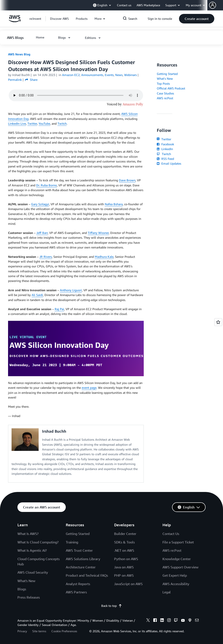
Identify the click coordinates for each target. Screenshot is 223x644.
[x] (148, 621)
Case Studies (165, 93)
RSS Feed (165, 159)
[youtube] (183, 621)
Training (72, 542)
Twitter (32, 123)
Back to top (112, 606)
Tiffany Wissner (98, 233)
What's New (165, 79)
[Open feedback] (218, 322)
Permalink (15, 80)
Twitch (62, 123)
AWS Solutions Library (83, 559)
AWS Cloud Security (33, 572)
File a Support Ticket (178, 542)
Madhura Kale (104, 257)
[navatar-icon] (213, 5)
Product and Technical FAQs (87, 575)
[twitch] (176, 621)
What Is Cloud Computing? (38, 542)
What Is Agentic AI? (32, 550)
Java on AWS (124, 567)
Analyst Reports (78, 584)
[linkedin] (162, 621)
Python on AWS (126, 559)
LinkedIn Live (17, 123)
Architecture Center (81, 567)
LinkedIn (165, 149)
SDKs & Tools (124, 542)
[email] (197, 621)
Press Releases (29, 597)
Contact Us (171, 534)
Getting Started (167, 74)
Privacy (22, 631)
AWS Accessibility (176, 584)
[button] (216, 5)
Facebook (165, 144)
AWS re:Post (165, 98)
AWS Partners (76, 592)
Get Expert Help (175, 575)
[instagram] (169, 621)
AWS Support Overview (180, 567)
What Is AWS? (28, 534)
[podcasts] (190, 621)
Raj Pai (59, 309)
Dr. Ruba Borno (46, 185)
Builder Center (125, 534)
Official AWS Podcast (171, 88)
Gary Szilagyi (40, 204)
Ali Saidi (37, 295)
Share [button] (31, 80)
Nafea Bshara (114, 204)
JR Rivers (46, 257)
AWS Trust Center (79, 550)
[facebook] (155, 621)
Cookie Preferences (64, 631)
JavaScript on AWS (128, 584)
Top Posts (163, 84)
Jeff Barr (42, 233)
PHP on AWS (124, 575)
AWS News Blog (19, 54)
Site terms (39, 631)
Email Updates (169, 163)
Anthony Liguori (71, 290)
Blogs (22, 589)
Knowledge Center (177, 559)
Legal (167, 592)
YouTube (44, 123)
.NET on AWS (124, 550)
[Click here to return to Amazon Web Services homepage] (15, 21)
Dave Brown (127, 180)
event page (89, 388)
